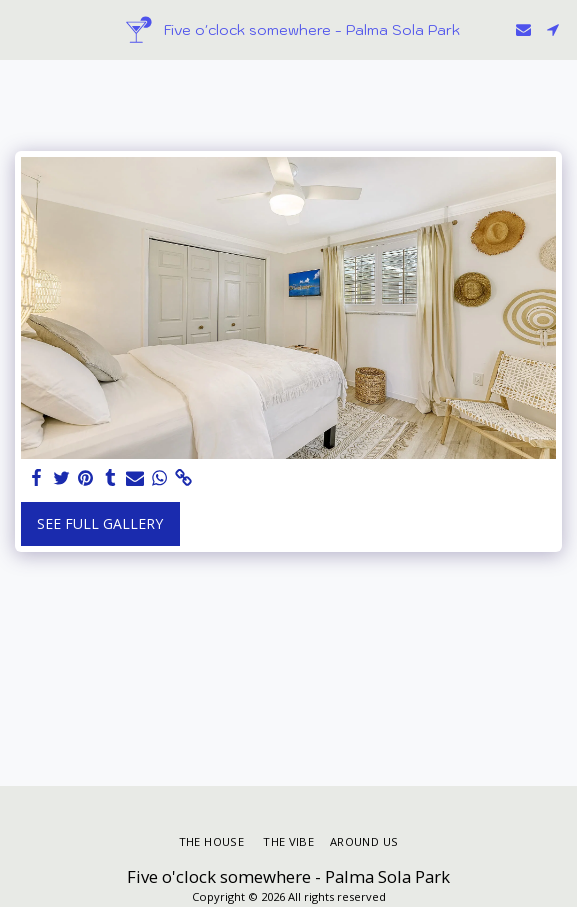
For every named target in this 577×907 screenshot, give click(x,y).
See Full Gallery (100, 523)
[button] (22, 28)
